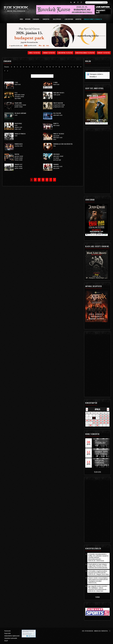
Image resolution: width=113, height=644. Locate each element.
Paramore (56, 164)
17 (101, 420)
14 (90, 420)
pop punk (56, 136)
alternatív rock (58, 115)
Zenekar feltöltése (49, 53)
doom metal (18, 166)
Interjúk (28, 19)
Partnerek (7, 631)
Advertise (78, 19)
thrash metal (19, 158)
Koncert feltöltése (104, 53)
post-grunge (57, 160)
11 (104, 418)
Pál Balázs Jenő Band (20, 113)
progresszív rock (59, 107)
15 (94, 420)
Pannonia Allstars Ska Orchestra (63, 144)
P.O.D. (16, 93)
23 (97, 423)
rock (16, 115)
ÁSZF (6, 641)
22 (94, 423)
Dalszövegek (58, 19)
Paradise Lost (19, 164)
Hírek (21, 19)
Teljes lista (97, 472)
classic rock (18, 127)
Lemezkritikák (69, 19)
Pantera (17, 154)
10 (101, 418)
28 (90, 425)
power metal (19, 107)
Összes (7, 67)
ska (54, 146)
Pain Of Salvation (58, 103)
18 (104, 420)
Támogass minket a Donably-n (93, 19)
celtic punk (57, 95)
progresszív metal (20, 105)
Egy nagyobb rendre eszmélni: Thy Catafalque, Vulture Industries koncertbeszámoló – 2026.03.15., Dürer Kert (98, 589)
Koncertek (47, 19)
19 (108, 420)
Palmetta (56, 123)
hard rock (18, 84)
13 (87, 420)
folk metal (56, 125)
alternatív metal (20, 95)
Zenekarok (37, 19)
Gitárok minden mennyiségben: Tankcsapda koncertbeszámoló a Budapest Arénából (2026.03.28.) (98, 580)
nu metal (56, 158)
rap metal (18, 98)
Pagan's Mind (18, 103)
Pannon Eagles (19, 144)
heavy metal (18, 160)
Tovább (97, 597)
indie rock (18, 129)
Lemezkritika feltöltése (65, 53)
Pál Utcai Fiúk (57, 113)
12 (108, 418)
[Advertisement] (97, 162)
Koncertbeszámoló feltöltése (85, 53)
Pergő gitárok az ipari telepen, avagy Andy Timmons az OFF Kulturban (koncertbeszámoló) (98, 566)
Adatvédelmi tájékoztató (12, 636)
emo (55, 139)
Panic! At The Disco (59, 134)
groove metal (19, 156)
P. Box (16, 82)
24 (101, 423)
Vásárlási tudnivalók (11, 638)
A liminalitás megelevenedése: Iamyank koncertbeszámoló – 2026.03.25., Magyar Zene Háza (98, 573)
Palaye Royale (18, 123)
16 (97, 420)
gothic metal (18, 168)
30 (97, 425)
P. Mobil (55, 82)
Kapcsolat (7, 633)
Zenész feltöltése (34, 53)
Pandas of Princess (20, 134)
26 (108, 423)
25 (104, 423)
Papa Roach (56, 154)
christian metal (19, 97)
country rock (19, 146)
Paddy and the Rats (59, 93)
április (97, 409)
